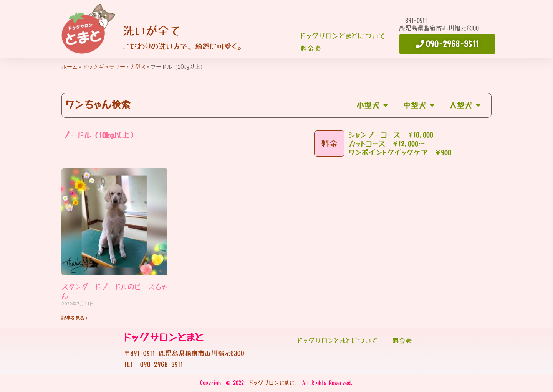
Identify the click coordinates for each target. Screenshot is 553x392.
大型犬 (138, 67)
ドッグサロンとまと (164, 338)
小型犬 (370, 105)
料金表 (311, 49)
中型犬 (417, 105)
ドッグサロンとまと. (273, 383)
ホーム (70, 67)
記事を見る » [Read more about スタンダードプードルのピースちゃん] (75, 318)
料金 (329, 144)
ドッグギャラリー (104, 67)
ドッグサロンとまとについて (343, 36)
